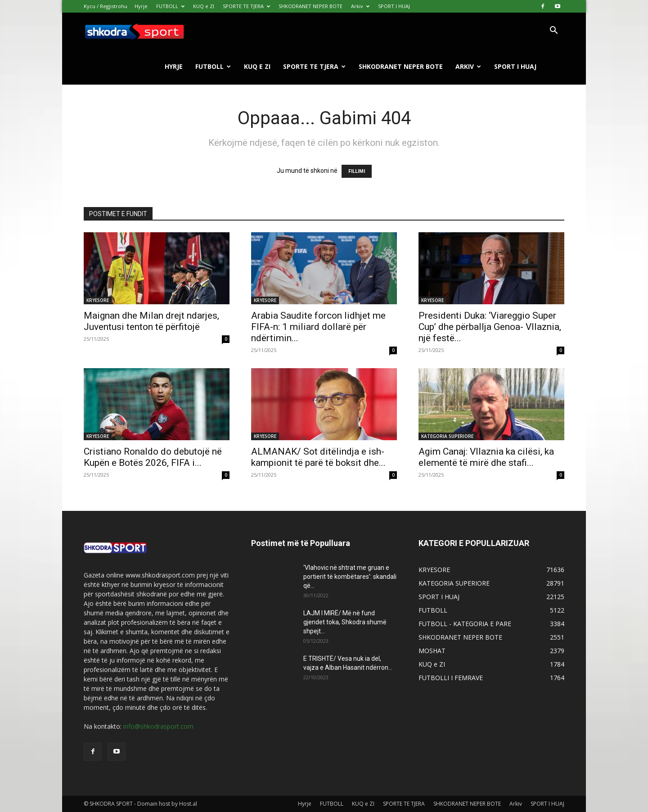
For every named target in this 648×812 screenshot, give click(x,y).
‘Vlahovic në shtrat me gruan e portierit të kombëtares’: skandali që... (350, 577)
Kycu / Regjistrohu (106, 6)
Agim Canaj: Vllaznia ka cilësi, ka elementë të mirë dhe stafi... (486, 457)
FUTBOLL (170, 6)
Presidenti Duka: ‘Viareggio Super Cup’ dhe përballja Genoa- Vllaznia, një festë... (490, 327)
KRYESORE (98, 300)
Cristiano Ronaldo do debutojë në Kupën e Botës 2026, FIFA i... (153, 457)
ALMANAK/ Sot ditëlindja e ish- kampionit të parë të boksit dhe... (318, 457)
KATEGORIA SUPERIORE (447, 436)
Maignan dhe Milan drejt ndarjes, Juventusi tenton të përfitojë (151, 321)
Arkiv (360, 6)
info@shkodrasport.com (158, 726)
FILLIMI (357, 171)
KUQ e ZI (204, 6)
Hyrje (141, 6)
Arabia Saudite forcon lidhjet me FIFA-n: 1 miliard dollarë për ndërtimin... (318, 327)
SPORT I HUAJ (394, 6)
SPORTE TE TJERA (246, 6)
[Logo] (134, 31)
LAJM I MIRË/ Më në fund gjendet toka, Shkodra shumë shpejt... (345, 622)
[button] (553, 31)
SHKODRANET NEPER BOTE (310, 6)
